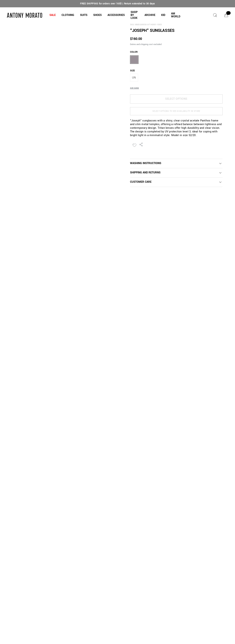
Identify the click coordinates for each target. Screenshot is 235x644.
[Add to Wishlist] (134, 145)
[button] (53, 15)
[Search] (215, 15)
